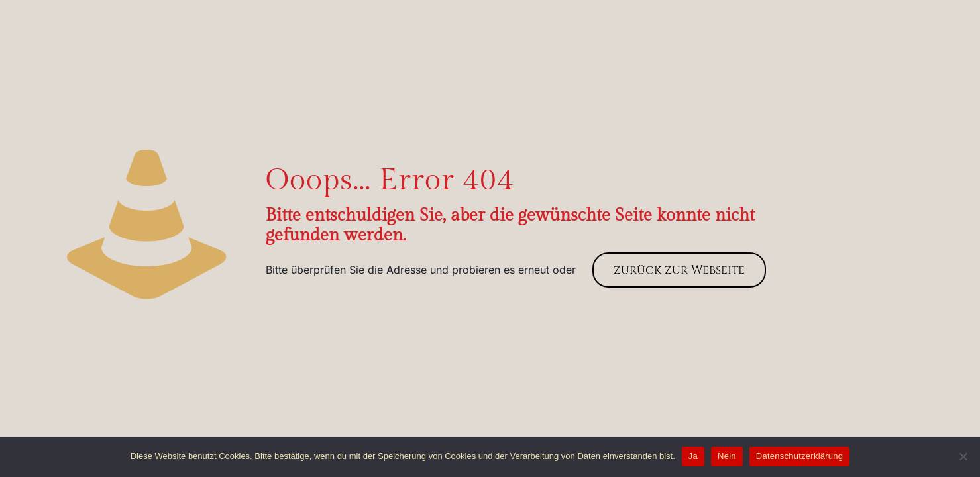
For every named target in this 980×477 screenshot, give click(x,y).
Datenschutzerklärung (799, 456)
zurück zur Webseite (679, 270)
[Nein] (963, 456)
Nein (727, 456)
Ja (693, 456)
